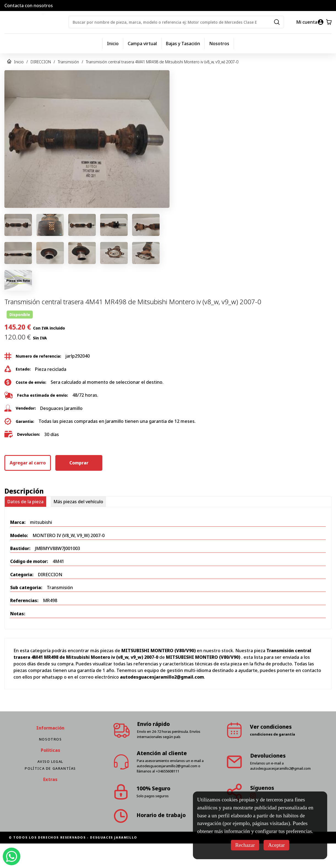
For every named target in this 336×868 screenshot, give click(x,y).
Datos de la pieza (25, 502)
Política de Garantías (50, 768)
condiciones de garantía (272, 734)
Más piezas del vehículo (78, 502)
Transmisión (68, 62)
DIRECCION (41, 62)
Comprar (79, 463)
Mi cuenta (307, 22)
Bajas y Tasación (183, 43)
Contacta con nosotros (29, 6)
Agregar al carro (28, 463)
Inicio (113, 43)
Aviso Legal (50, 761)
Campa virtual (142, 43)
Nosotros (219, 43)
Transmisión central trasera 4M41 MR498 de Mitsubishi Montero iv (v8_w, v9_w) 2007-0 (162, 62)
